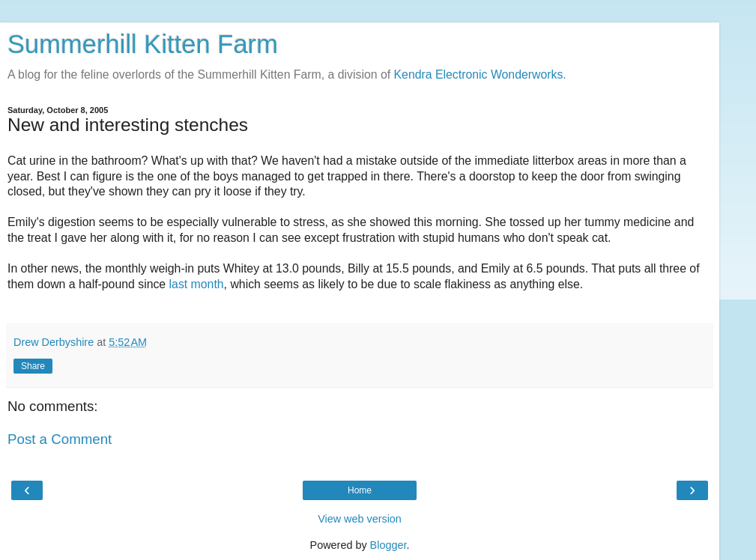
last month (197, 284)
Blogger (388, 545)
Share (33, 366)
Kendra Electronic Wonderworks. (480, 74)
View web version (360, 519)
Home (360, 490)
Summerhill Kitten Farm (143, 44)
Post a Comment (60, 439)
